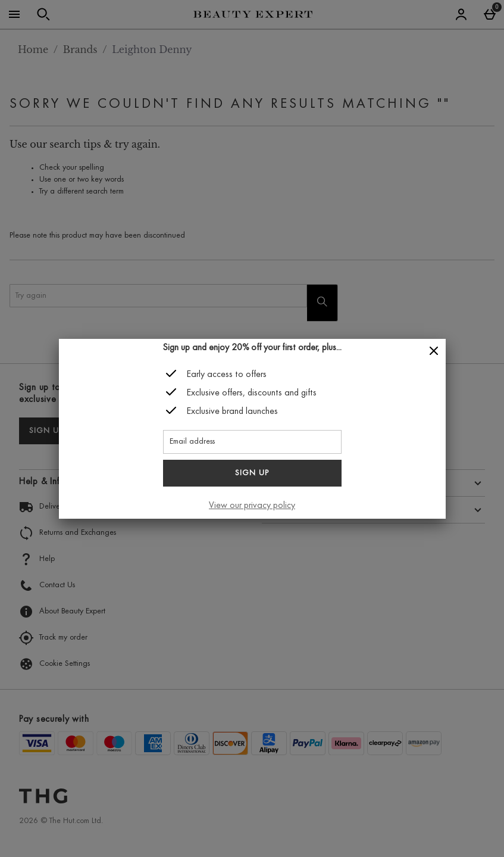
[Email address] (252, 442)
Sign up (252, 473)
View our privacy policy (252, 506)
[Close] (434, 351)
